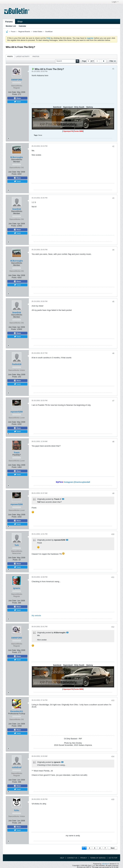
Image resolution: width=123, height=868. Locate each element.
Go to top (113, 858)
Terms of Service (98, 858)
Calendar (22, 26)
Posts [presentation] (10, 56)
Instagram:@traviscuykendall (77, 482)
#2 (113, 146)
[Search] (67, 61)
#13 (113, 700)
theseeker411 (17, 711)
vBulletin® (106, 864)
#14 (113, 756)
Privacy (84, 858)
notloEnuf (17, 767)
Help (62, 858)
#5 (113, 302)
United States (38, 32)
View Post (63, 499)
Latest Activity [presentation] (23, 56)
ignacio (17, 588)
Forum (13, 32)
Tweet (17, 102)
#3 (113, 198)
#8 (113, 442)
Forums (9, 22)
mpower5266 (17, 412)
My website (36, 615)
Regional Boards (24, 32)
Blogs (20, 22)
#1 (113, 69)
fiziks (17, 810)
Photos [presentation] (36, 56)
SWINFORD (17, 80)
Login (115, 2)
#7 (113, 401)
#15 (113, 799)
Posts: (15, 94)
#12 (113, 627)
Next (113, 848)
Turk (17, 545)
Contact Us (72, 858)
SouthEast (49, 32)
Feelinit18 (17, 364)
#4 (113, 250)
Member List (11, 26)
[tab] (10, 56)
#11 (113, 577)
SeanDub (17, 209)
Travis (17, 453)
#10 (113, 534)
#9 (113, 493)
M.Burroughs (17, 157)
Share (17, 98)
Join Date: (12, 92)
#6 (113, 353)
